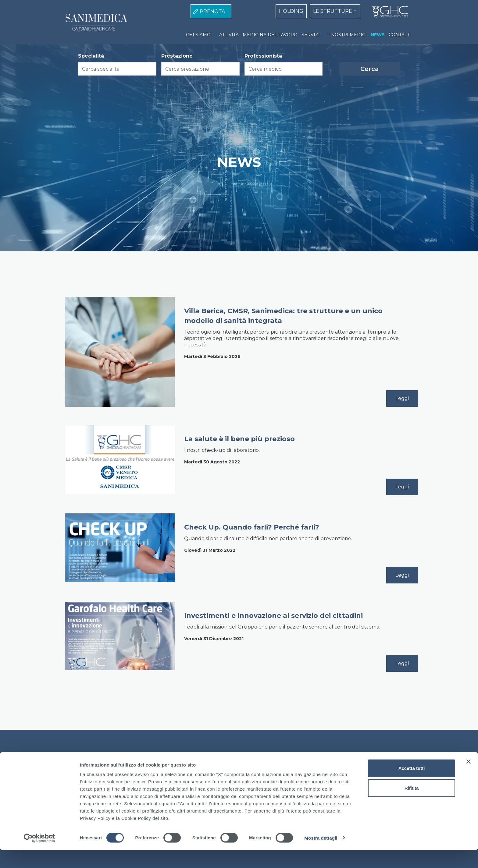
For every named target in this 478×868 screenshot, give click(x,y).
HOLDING (291, 11)
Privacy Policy (226, 755)
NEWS (378, 35)
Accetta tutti (412, 786)
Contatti (297, 755)
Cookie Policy (188, 755)
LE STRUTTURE (333, 11)
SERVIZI (311, 35)
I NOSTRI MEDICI (348, 35)
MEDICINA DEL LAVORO (270, 35)
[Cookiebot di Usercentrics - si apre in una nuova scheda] (39, 856)
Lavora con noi (265, 755)
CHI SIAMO (198, 35)
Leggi (402, 398)
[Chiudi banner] (469, 780)
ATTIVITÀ (229, 35)
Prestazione (177, 56)
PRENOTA (212, 11)
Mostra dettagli (321, 856)
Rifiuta (412, 806)
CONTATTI (400, 35)
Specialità (91, 56)
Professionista (263, 56)
